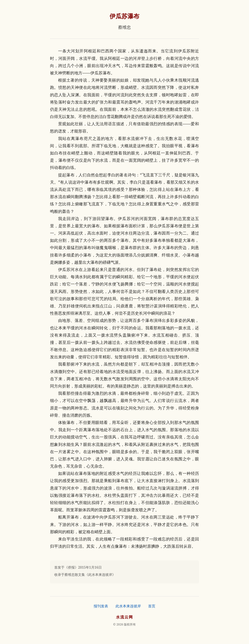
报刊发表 (101, 606)
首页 (152, 606)
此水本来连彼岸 (128, 606)
